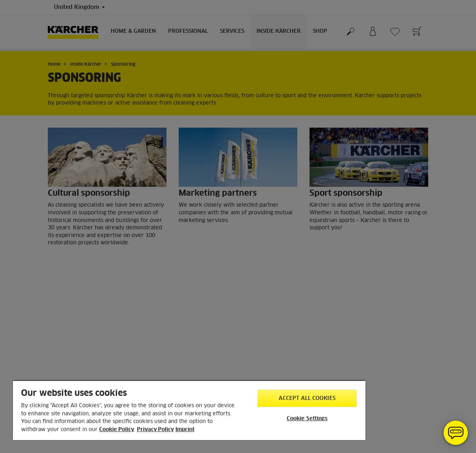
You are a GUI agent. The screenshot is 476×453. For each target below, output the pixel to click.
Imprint (185, 430)
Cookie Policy (117, 430)
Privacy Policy (155, 430)
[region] (189, 410)
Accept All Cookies (307, 399)
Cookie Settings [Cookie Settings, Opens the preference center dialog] (307, 419)
